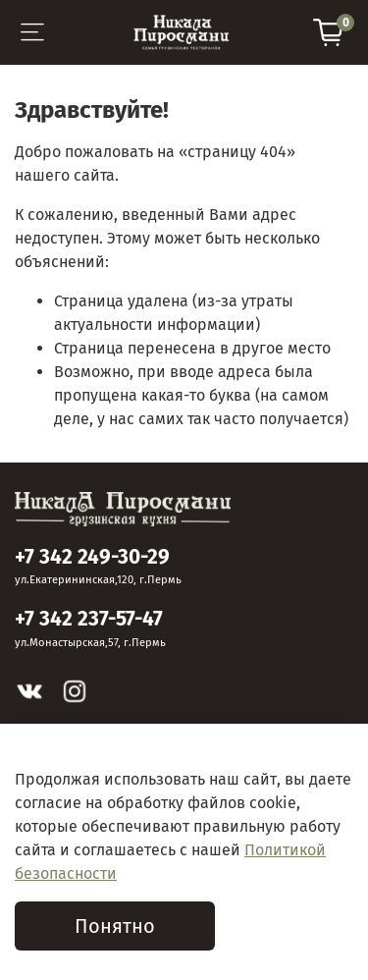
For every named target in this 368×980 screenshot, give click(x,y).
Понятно (115, 926)
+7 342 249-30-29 (92, 557)
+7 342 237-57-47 (89, 619)
